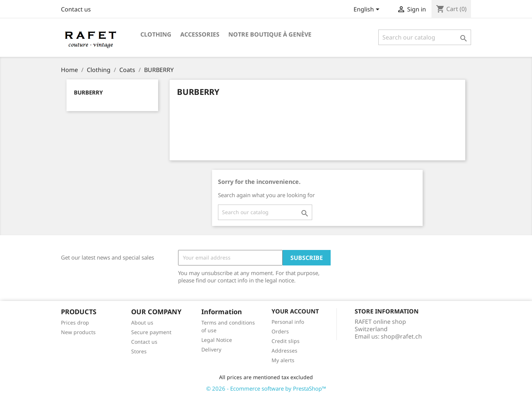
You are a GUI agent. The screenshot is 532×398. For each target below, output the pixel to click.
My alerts (283, 360)
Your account (295, 311)
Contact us (76, 9)
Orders (280, 331)
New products (78, 332)
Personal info (288, 322)
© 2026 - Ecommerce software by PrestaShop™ (266, 388)
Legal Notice (217, 340)
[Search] (425, 37)
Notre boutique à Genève (270, 34)
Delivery (211, 349)
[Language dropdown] (368, 10)
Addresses (284, 351)
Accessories (200, 34)
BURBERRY (88, 92)
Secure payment (151, 332)
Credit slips (286, 341)
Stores (139, 351)
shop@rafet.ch (401, 336)
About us (142, 322)
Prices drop (75, 322)
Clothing (156, 34)
